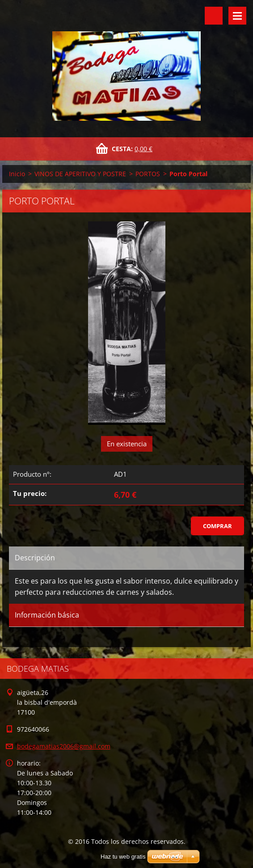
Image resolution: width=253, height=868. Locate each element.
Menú (237, 16)
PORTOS (148, 174)
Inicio (17, 174)
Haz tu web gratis (123, 857)
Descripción (35, 558)
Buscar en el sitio (214, 16)
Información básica (47, 615)
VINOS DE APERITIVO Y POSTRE (80, 174)
